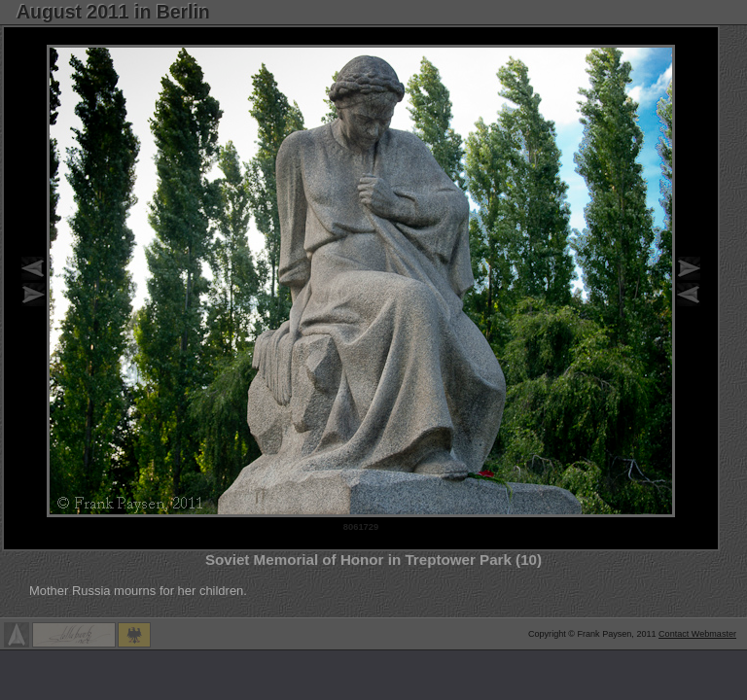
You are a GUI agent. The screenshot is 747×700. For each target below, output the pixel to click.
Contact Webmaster (697, 634)
